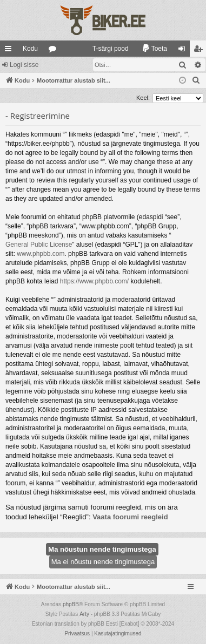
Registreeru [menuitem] (200, 51)
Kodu (30, 49)
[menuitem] (106, 49)
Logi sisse (24, 65)
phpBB (71, 604)
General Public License (39, 245)
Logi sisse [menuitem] (184, 51)
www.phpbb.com (41, 254)
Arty (84, 614)
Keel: (143, 98)
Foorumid (55, 51)
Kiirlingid (10, 51)
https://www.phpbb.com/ (94, 281)
